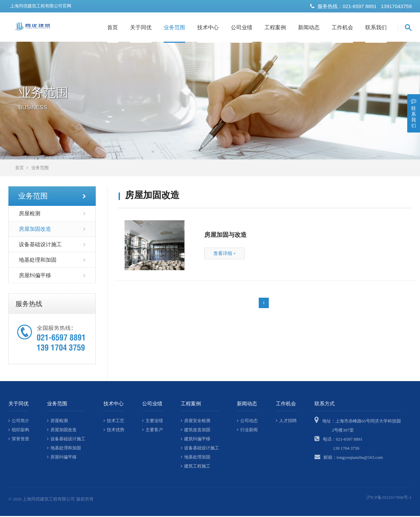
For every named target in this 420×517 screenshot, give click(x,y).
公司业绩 (242, 27)
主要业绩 (153, 422)
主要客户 (153, 431)
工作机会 (342, 27)
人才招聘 (286, 422)
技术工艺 (114, 422)
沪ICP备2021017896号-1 (389, 498)
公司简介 (19, 422)
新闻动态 (309, 27)
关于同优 (141, 27)
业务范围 (174, 27)
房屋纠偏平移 (35, 276)
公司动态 (247, 422)
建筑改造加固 (196, 431)
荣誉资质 (19, 440)
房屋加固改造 (35, 230)
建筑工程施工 (196, 467)
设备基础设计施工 (40, 245)
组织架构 (19, 431)
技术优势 (114, 431)
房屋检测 (30, 214)
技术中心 (208, 27)
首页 (113, 27)
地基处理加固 (196, 458)
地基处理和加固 (38, 261)
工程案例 (275, 27)
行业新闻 (247, 431)
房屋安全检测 (196, 422)
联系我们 (376, 27)
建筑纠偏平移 (196, 440)
